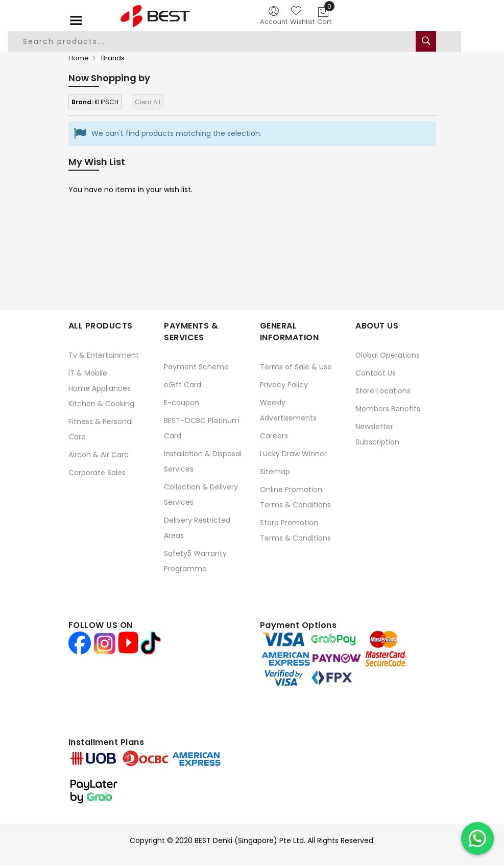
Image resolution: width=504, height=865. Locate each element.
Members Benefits (388, 409)
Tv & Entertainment (104, 355)
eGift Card (183, 385)
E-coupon (182, 403)
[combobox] (234, 41)
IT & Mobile (88, 373)
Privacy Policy (284, 385)
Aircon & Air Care (99, 455)
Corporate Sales (97, 473)
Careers (274, 436)
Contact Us (376, 373)
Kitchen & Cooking (101, 404)
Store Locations (383, 391)
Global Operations (388, 355)
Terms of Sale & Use (296, 367)
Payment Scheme (196, 367)
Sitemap (275, 472)
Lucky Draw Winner (293, 454)
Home (79, 58)
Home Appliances (100, 388)
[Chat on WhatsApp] (477, 838)
